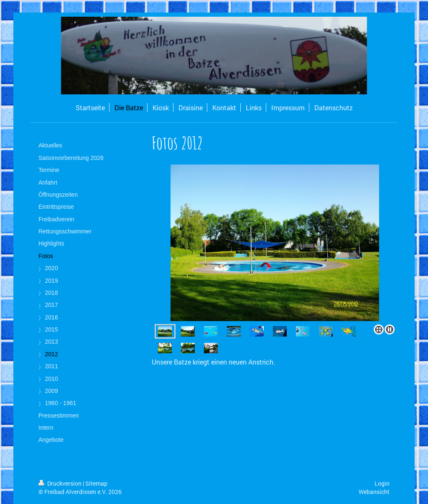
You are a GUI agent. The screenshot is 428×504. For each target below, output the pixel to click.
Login (382, 483)
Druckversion (61, 483)
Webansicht (374, 492)
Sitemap (96, 483)
